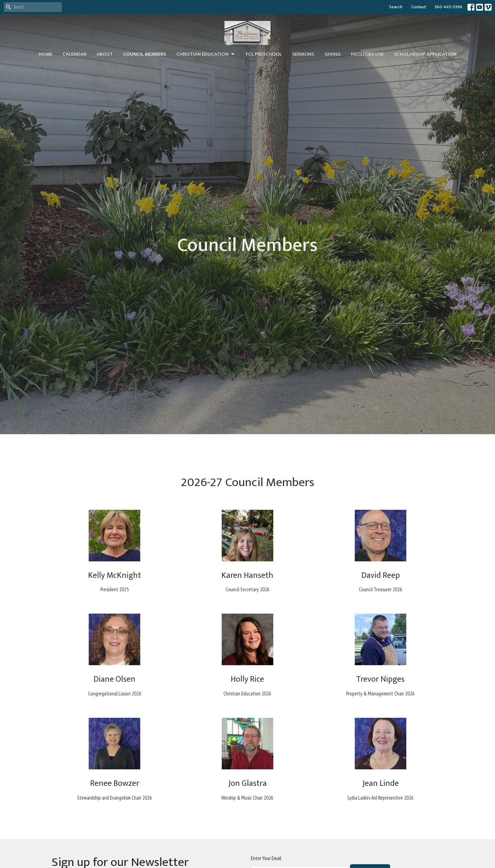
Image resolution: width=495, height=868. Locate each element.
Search (396, 7)
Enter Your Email (266, 858)
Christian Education (206, 54)
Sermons (303, 54)
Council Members (145, 54)
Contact (419, 7)
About (105, 54)
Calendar (74, 54)
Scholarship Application (425, 54)
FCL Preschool (264, 54)
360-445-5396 (448, 7)
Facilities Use (367, 54)
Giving (333, 54)
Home (45, 54)
